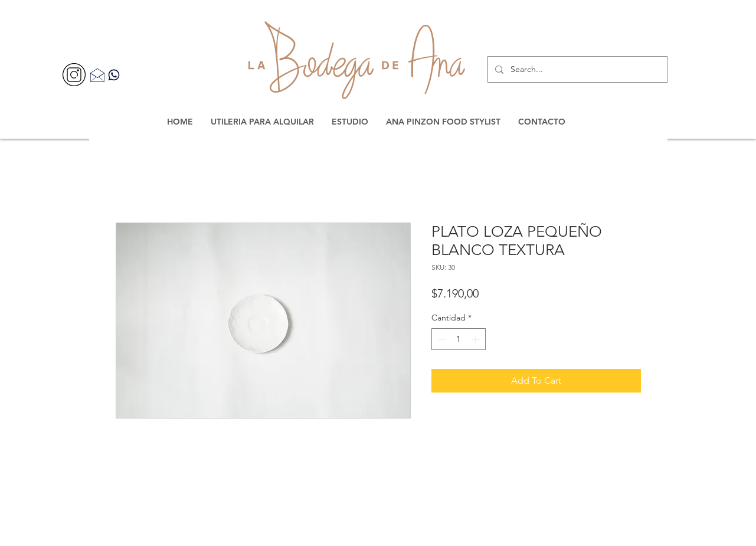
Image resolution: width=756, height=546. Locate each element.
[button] (262, 122)
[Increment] (477, 339)
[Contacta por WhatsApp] (114, 75)
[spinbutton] (459, 339)
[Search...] (576, 69)
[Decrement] (441, 339)
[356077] (74, 75)
